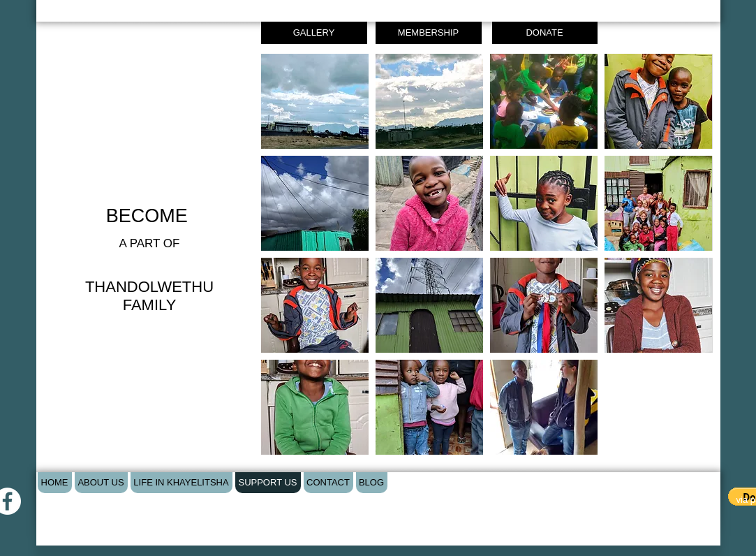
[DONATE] (545, 33)
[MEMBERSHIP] (429, 33)
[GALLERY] (314, 33)
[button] (315, 101)
